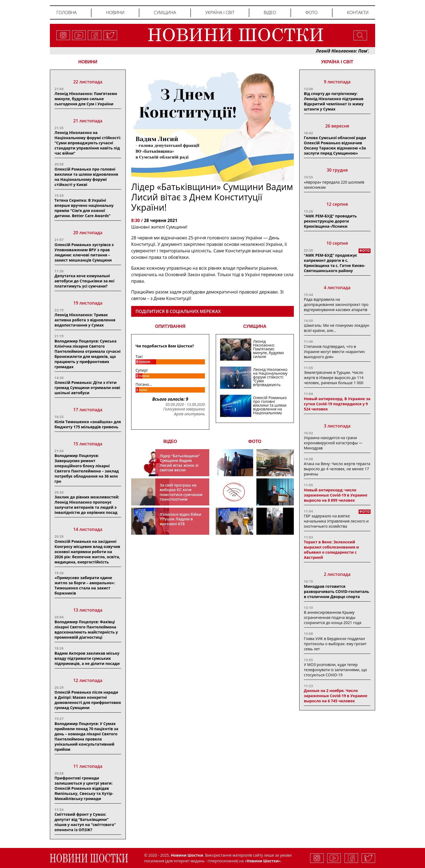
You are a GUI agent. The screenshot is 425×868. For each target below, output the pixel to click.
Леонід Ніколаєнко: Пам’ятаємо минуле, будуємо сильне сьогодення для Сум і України (86, 99)
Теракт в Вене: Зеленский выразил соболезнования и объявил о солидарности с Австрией (331, 550)
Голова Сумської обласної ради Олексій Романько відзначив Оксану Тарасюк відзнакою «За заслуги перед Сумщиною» (335, 145)
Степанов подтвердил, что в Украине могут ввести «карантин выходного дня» (334, 352)
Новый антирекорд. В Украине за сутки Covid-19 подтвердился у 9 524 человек (337, 404)
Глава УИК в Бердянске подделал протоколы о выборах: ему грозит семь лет (335, 644)
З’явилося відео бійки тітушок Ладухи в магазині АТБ (181, 519)
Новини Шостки (263, 861)
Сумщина (165, 12)
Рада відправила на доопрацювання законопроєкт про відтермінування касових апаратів (336, 304)
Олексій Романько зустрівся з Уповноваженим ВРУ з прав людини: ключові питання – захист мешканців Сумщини (84, 252)
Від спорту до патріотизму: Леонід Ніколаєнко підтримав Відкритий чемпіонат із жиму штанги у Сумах (334, 101)
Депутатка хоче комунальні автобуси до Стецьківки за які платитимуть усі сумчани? (84, 281)
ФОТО (255, 441)
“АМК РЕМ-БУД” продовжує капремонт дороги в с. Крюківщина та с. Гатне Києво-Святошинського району (334, 263)
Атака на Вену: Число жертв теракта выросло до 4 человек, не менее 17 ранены (337, 469)
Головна (67, 12)
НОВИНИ (88, 62)
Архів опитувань (189, 414)
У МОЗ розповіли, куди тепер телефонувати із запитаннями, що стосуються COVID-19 (335, 670)
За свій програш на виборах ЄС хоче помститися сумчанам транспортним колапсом (181, 495)
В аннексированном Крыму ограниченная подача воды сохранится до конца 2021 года (333, 617)
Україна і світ (220, 12)
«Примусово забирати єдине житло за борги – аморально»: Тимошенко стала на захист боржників (85, 585)
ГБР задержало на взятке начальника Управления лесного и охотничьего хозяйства (336, 521)
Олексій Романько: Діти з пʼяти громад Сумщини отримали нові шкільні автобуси (87, 388)
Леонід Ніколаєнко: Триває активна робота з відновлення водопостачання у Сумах (85, 320)
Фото (312, 12)
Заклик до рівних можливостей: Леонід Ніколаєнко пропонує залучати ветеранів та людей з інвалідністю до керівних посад (87, 505)
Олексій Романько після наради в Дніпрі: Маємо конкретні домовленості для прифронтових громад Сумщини (88, 700)
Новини (115, 12)
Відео (270, 12)
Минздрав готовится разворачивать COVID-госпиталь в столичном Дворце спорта (337, 591)
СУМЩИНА (255, 326)
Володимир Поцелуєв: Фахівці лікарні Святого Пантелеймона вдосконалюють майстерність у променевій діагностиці (86, 629)
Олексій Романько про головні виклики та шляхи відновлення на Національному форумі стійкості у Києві (86, 177)
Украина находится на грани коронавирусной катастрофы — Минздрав (333, 443)
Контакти (358, 12)
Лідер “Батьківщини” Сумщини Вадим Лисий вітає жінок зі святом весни (180, 463)
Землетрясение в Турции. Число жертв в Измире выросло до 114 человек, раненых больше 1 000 (334, 378)
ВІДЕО (170, 441)
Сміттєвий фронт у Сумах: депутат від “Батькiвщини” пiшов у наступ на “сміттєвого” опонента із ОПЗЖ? (85, 822)
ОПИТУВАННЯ (170, 326)
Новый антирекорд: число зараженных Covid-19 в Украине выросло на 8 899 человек (336, 495)
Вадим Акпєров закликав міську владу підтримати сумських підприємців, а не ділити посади (87, 658)
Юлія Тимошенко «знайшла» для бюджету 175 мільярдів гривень (88, 424)
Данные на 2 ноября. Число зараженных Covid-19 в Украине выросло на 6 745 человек (336, 696)
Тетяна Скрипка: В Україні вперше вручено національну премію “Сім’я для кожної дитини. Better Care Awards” (84, 208)
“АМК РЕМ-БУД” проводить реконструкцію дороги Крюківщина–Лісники (330, 221)
